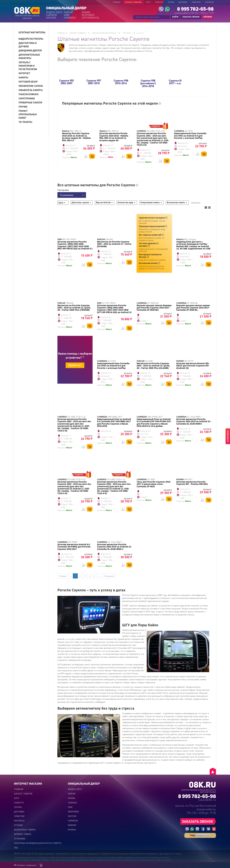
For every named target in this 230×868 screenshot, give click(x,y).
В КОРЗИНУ (228, 436)
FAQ (16, 847)
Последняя (109, 576)
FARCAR (68, 12)
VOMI (67, 15)
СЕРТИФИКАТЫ (90, 18)
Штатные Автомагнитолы (105, 33)
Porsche (128, 33)
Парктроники (27, 98)
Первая (63, 576)
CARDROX (51, 15)
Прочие (23, 107)
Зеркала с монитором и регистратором (28, 66)
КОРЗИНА (207, 17)
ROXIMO (86, 12)
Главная (117, 2)
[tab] (33, 32)
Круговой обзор (28, 82)
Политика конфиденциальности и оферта (38, 843)
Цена (62, 202)
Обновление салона (31, 86)
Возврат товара (23, 834)
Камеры (23, 77)
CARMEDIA (70, 18)
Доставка (183, 2)
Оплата (171, 2)
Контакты (209, 2)
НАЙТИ (175, 17)
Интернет (24, 73)
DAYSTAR (51, 18)
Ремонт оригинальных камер (28, 114)
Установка (20, 838)
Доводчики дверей (30, 50)
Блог (148, 2)
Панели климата (28, 94)
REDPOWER (88, 15)
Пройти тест (75, 365)
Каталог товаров (133, 2)
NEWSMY (72, 825)
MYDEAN (72, 829)
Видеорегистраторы (31, 39)
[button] (33, 32)
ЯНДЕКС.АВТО (54, 12)
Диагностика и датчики (28, 45)
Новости (159, 2)
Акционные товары (25, 829)
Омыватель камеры (31, 90)
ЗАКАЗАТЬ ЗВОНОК (191, 17)
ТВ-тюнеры (25, 122)
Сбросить (196, 203)
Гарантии (196, 2)
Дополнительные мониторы (29, 56)
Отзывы (18, 825)
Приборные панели (30, 102)
